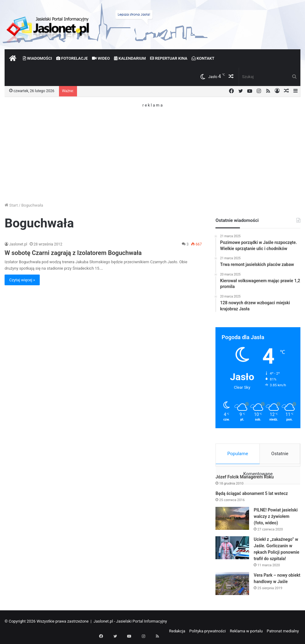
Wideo (101, 58)
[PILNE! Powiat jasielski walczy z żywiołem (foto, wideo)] (232, 520)
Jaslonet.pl (18, 244)
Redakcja (177, 633)
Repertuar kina (169, 58)
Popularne (238, 454)
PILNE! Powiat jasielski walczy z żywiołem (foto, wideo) (276, 518)
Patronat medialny (283, 633)
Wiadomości (37, 58)
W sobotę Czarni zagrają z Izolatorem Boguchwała (73, 253)
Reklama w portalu (246, 633)
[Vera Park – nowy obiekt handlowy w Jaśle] (232, 585)
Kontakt (203, 58)
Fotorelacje (72, 58)
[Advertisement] (152, 150)
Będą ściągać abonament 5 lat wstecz (252, 495)
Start (11, 205)
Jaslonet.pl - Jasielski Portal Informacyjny (130, 623)
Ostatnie (280, 454)
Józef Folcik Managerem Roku (244, 479)
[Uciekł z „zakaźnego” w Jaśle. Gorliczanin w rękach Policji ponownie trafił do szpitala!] (232, 550)
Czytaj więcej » (22, 280)
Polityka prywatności (207, 633)
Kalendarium (130, 58)
